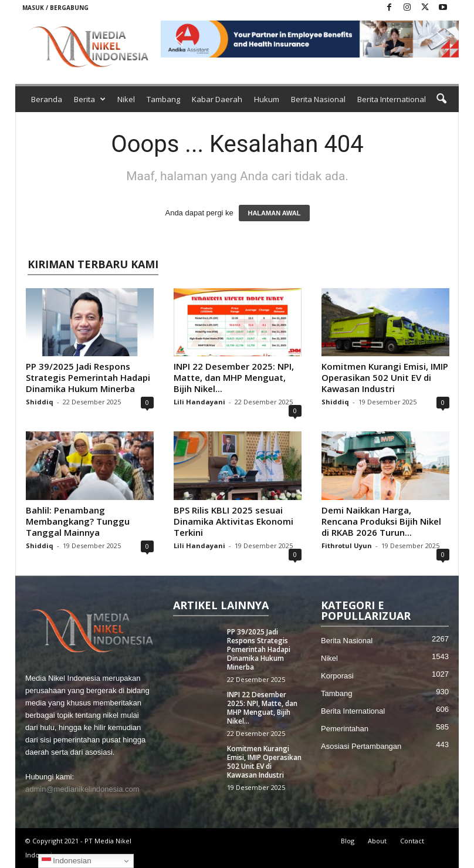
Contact (412, 841)
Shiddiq (40, 402)
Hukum (267, 99)
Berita (90, 99)
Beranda (47, 99)
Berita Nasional (318, 99)
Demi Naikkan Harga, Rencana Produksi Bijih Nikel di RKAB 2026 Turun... (381, 521)
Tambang (163, 99)
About (377, 841)
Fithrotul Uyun (347, 546)
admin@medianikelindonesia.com (82, 789)
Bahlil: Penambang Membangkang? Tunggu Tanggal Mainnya (78, 521)
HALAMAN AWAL (274, 213)
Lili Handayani (199, 402)
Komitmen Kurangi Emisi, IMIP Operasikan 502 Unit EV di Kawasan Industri (385, 377)
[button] (310, 39)
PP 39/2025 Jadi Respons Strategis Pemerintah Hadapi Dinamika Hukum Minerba (88, 377)
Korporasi (337, 676)
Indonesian (67, 861)
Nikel (126, 99)
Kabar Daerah (217, 99)
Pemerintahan (345, 729)
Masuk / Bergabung (55, 8)
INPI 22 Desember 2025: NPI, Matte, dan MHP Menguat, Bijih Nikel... (234, 377)
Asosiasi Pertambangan (361, 746)
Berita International (392, 99)
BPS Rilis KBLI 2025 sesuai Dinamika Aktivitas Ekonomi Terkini (233, 521)
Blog (348, 841)
